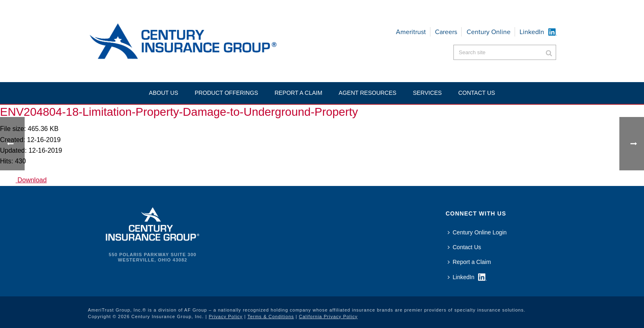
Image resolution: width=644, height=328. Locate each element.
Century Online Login (477, 232)
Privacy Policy (225, 317)
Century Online (489, 32)
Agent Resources (368, 93)
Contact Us (464, 247)
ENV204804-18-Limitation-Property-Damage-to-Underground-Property (179, 112)
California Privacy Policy (328, 317)
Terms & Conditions (270, 317)
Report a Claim (298, 93)
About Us (164, 93)
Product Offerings (227, 93)
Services (427, 93)
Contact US (477, 93)
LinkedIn (532, 32)
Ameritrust (411, 32)
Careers (446, 32)
